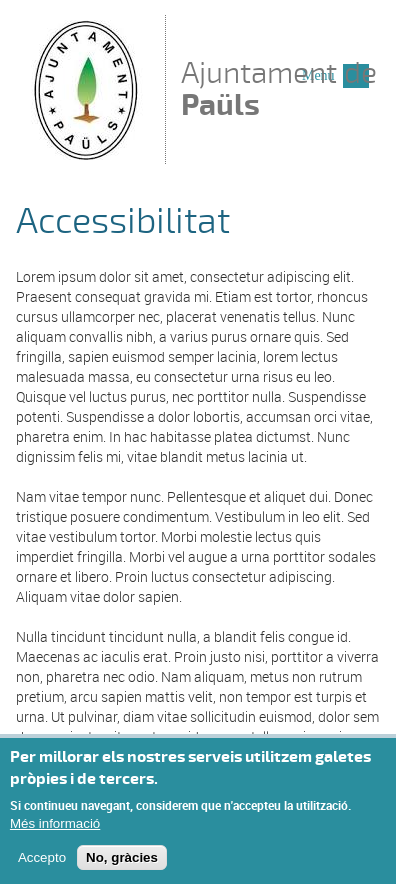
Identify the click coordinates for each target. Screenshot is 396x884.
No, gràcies (122, 857)
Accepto (42, 857)
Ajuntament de (279, 88)
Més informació (55, 823)
